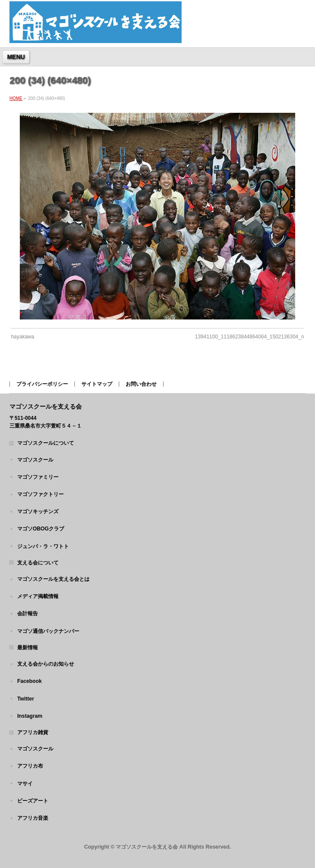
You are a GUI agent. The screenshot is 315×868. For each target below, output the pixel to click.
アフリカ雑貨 (33, 732)
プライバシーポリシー (42, 384)
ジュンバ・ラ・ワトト (43, 546)
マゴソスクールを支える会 (147, 847)
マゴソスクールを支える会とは (53, 579)
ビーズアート (33, 801)
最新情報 (28, 648)
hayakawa (22, 337)
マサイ (25, 784)
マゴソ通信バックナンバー (48, 631)
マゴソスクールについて (46, 443)
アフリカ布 (30, 766)
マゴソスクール (35, 460)
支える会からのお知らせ (46, 664)
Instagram (30, 716)
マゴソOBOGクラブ (41, 529)
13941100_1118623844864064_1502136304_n (250, 337)
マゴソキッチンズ (38, 512)
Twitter (26, 699)
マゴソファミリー (38, 477)
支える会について (38, 563)
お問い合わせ (141, 384)
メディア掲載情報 (38, 596)
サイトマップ (97, 384)
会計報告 (28, 614)
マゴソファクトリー (40, 494)
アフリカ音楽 (33, 818)
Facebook (29, 681)
